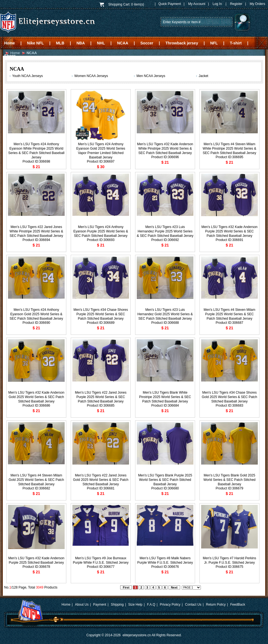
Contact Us (193, 605)
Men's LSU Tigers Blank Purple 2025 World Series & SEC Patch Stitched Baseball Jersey (165, 480)
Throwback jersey (182, 43)
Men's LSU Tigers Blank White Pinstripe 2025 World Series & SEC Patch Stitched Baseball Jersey (165, 397)
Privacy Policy (170, 605)
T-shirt (236, 43)
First (126, 587)
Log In (217, 4)
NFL (214, 43)
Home (10, 43)
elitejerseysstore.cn (137, 635)
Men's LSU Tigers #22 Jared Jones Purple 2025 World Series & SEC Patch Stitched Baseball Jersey (101, 397)
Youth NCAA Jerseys (27, 76)
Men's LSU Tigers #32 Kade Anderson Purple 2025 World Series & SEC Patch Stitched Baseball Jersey (229, 231)
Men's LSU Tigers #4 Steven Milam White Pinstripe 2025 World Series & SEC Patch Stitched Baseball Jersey (230, 149)
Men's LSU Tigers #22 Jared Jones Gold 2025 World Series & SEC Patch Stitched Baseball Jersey (101, 480)
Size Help (135, 605)
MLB (60, 43)
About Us (82, 605)
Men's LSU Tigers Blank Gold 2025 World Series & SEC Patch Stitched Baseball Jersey (229, 480)
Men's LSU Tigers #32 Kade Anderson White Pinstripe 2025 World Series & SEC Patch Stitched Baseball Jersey (165, 149)
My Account (197, 4)
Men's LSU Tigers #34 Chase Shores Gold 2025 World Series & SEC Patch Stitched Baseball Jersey (229, 397)
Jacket (203, 76)
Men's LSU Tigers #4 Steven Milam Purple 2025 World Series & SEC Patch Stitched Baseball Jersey (229, 314)
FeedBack (238, 605)
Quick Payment (170, 4)
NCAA (123, 43)
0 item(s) (138, 4)
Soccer (147, 43)
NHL (101, 43)
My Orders (258, 4)
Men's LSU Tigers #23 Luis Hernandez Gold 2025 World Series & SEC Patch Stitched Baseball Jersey (165, 314)
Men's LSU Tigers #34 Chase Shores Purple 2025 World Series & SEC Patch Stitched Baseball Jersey (101, 314)
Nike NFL (36, 43)
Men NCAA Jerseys (151, 76)
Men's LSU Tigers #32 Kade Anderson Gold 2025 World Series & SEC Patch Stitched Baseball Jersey (36, 397)
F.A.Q (151, 605)
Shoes (10, 56)
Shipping (117, 605)
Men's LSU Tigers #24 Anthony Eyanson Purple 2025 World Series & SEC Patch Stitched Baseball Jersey (101, 231)
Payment (100, 605)
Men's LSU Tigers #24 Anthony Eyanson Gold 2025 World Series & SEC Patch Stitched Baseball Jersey (36, 314)
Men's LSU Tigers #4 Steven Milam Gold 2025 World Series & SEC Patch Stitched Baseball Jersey (36, 480)
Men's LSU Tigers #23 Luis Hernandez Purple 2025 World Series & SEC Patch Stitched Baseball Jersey (165, 231)
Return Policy (216, 605)
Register (236, 4)
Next (174, 587)
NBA (81, 43)
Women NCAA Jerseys (91, 76)
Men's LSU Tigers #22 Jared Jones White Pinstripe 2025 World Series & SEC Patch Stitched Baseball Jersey (36, 231)
